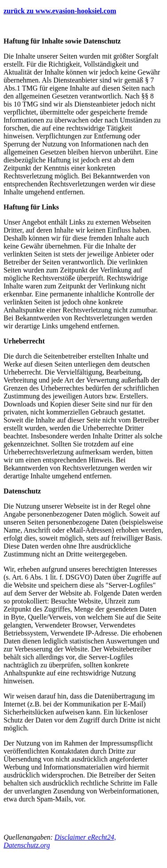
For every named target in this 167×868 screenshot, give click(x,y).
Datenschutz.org (27, 845)
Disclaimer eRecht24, (85, 837)
